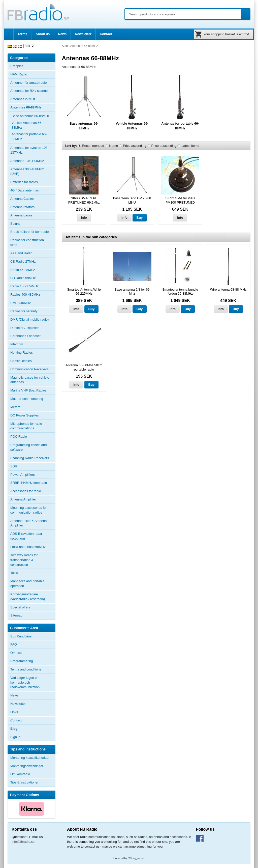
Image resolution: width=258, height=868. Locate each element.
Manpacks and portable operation (27, 583)
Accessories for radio (33, 491)
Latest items (190, 146)
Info (84, 218)
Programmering (22, 661)
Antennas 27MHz (33, 99)
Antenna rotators (22, 207)
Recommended (93, 146)
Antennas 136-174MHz (33, 161)
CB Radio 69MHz (23, 278)
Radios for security (24, 311)
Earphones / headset (25, 336)
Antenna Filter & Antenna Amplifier (29, 523)
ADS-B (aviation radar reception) (26, 536)
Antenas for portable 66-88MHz (29, 136)
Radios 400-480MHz (25, 295)
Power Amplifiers (23, 475)
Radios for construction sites (27, 242)
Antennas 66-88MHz (33, 107)
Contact (106, 34)
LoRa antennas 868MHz (28, 547)
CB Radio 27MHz (23, 261)
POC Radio (19, 437)
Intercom (17, 344)
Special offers (20, 607)
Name (114, 146)
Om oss (16, 653)
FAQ (14, 644)
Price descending (164, 146)
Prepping (17, 66)
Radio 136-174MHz (24, 286)
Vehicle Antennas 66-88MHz (27, 125)
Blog (14, 729)
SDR (14, 466)
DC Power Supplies (25, 415)
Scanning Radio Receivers (30, 458)
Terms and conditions (26, 669)
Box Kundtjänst (21, 636)
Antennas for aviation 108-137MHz (29, 150)
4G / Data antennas (25, 190)
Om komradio (20, 774)
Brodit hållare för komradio (29, 232)
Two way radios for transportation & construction (24, 560)
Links (14, 712)
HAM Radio (33, 74)
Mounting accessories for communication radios (29, 510)
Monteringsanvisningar (27, 766)
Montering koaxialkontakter (30, 758)
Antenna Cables (22, 199)
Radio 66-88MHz (23, 270)
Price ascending (135, 146)
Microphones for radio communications (26, 426)
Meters (15, 407)
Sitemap (16, 615)
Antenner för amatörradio (33, 83)
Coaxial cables (21, 361)
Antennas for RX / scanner (29, 91)
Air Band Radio (21, 253)
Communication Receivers (29, 369)
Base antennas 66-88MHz (30, 116)
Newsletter (83, 34)
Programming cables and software (29, 447)
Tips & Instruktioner (24, 782)
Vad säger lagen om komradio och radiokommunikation (25, 682)
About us (43, 34)
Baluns (15, 224)
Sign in (15, 737)
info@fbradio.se (23, 842)
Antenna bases (33, 215)
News (62, 34)
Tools (14, 573)
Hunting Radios (22, 353)
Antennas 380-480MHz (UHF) (33, 172)
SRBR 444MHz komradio (29, 483)
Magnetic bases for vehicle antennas (30, 380)
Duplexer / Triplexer (25, 328)
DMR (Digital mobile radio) (29, 319)
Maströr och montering (27, 399)
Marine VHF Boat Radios (28, 390)
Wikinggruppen (137, 858)
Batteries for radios (24, 182)
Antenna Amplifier (23, 499)
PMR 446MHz (21, 303)
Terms (22, 34)
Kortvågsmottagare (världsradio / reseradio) (28, 597)
